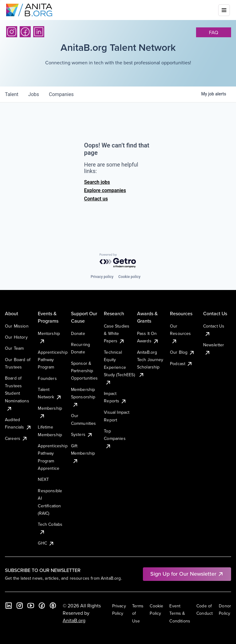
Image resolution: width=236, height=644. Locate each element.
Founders (47, 378)
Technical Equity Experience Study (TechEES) (119, 367)
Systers (82, 434)
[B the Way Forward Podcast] (53, 606)
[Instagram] (12, 32)
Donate (78, 333)
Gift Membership (83, 453)
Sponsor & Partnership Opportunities (84, 371)
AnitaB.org (74, 620)
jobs (34, 94)
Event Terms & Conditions (180, 613)
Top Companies (115, 439)
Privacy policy (102, 277)
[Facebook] (25, 32)
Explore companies (105, 190)
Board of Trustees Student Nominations (17, 393)
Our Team (14, 348)
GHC (46, 543)
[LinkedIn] (39, 32)
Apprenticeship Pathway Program (53, 360)
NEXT (43, 479)
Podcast (181, 364)
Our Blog (182, 352)
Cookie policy (129, 277)
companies (61, 94)
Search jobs (97, 182)
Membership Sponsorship (83, 397)
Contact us (96, 199)
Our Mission (17, 326)
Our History (16, 337)
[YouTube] (31, 606)
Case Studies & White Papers (117, 334)
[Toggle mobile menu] (224, 10)
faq (214, 32)
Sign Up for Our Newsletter (187, 574)
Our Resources (180, 334)
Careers (16, 438)
